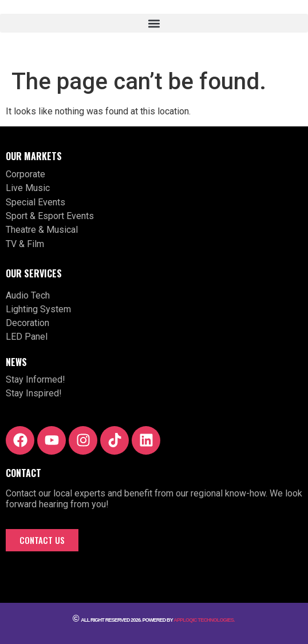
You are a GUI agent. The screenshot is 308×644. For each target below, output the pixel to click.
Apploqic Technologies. (204, 620)
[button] (154, 23)
